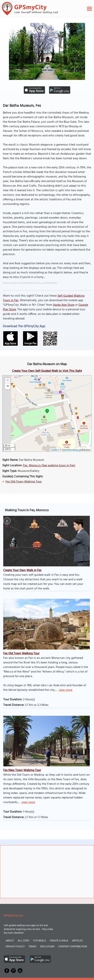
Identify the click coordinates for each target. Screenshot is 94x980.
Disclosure (47, 947)
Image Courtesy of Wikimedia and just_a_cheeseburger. (30, 283)
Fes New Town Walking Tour (22, 770)
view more (65, 690)
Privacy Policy (15, 947)
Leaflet (54, 450)
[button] (8, 381)
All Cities (23, 941)
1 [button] (47, 410)
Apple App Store (64, 305)
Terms (32, 947)
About (10, 941)
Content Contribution (73, 947)
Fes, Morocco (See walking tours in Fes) (49, 466)
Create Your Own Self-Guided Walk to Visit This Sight (47, 371)
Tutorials (39, 941)
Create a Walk (59, 941)
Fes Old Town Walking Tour (24, 482)
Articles (77, 941)
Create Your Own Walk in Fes (22, 570)
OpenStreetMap (70, 450)
